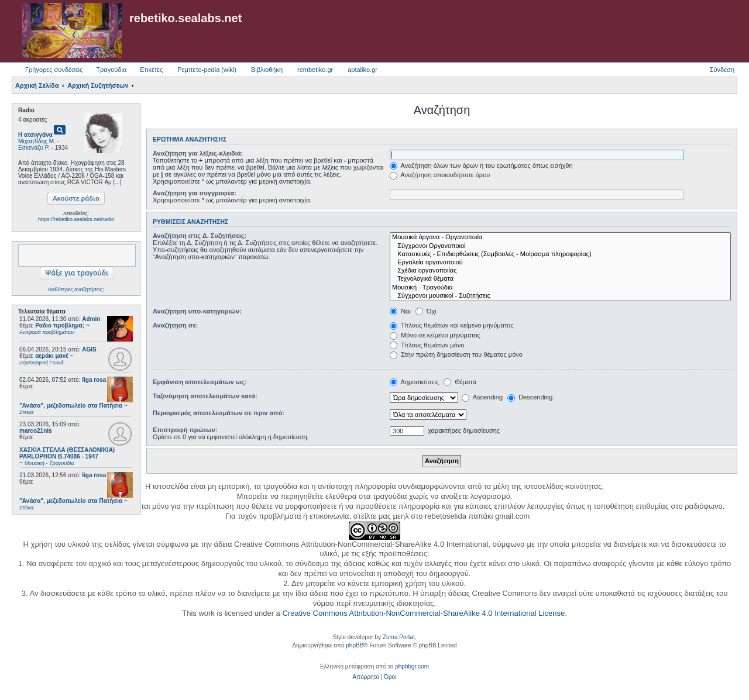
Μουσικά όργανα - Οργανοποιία (560, 237)
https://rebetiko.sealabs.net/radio (76, 219)
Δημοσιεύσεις (414, 382)
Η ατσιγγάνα (35, 135)
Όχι (426, 311)
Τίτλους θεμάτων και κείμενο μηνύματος (452, 325)
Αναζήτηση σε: (175, 325)
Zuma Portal (398, 637)
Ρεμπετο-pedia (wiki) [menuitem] (207, 70)
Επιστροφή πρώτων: (185, 430)
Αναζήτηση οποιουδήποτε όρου (440, 175)
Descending (530, 397)
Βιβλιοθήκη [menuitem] (267, 70)
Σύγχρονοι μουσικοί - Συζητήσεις (560, 296)
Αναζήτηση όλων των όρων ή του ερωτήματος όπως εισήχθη (481, 165)
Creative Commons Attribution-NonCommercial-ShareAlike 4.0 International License (423, 613)
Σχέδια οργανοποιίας (560, 271)
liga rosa (94, 380)
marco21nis (36, 431)
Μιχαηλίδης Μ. (37, 141)
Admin (91, 319)
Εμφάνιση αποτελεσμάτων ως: (200, 382)
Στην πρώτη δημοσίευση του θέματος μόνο (456, 354)
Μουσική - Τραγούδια (560, 288)
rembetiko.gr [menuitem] (315, 70)
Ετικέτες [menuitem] (151, 70)
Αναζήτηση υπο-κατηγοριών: (197, 311)
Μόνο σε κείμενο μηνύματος (435, 335)
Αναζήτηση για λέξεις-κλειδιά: (198, 153)
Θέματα (460, 382)
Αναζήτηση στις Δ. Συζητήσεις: (200, 236)
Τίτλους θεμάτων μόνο (427, 345)
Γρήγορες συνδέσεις (54, 70)
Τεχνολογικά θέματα (560, 279)
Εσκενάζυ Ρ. (34, 148)
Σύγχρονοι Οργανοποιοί (560, 246)
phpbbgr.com (412, 666)
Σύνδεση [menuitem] (722, 70)
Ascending (482, 397)
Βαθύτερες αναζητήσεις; (76, 289)
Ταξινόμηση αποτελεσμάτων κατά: (205, 396)
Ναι (400, 311)
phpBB (355, 645)
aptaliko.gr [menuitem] (363, 70)
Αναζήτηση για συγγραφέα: (195, 193)
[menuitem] (366, 677)
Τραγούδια (111, 70)
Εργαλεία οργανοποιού (560, 263)
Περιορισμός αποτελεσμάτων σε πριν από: (219, 413)
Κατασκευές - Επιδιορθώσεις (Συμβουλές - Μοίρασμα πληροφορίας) (560, 254)
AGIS (89, 349)
